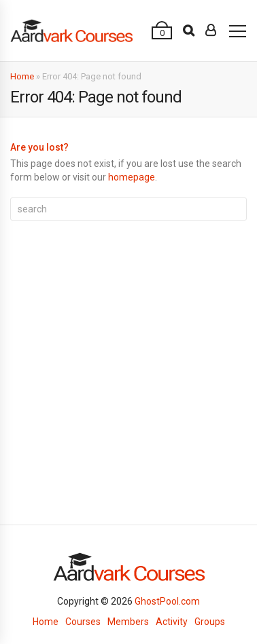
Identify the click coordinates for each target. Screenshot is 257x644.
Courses (83, 622)
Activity (172, 622)
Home (22, 76)
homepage (132, 177)
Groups (210, 622)
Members (128, 622)
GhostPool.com (167, 601)
